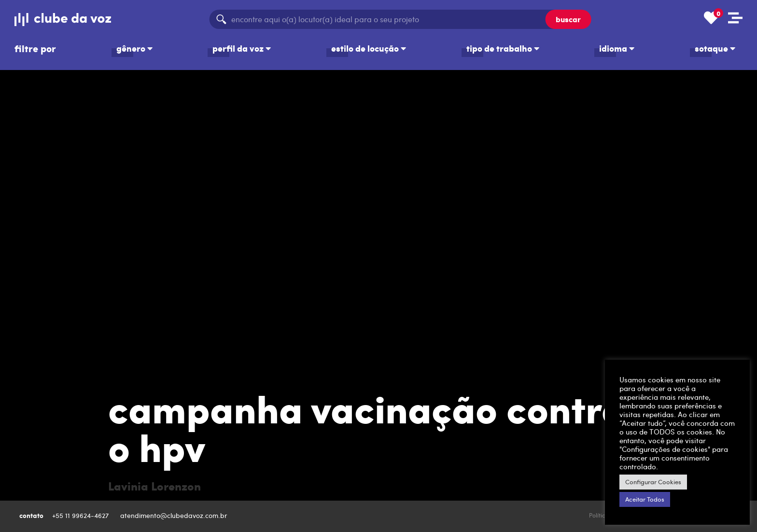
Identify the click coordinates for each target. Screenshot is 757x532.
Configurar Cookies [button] (653, 482)
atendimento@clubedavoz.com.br (175, 515)
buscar (568, 19)
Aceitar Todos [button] (645, 499)
